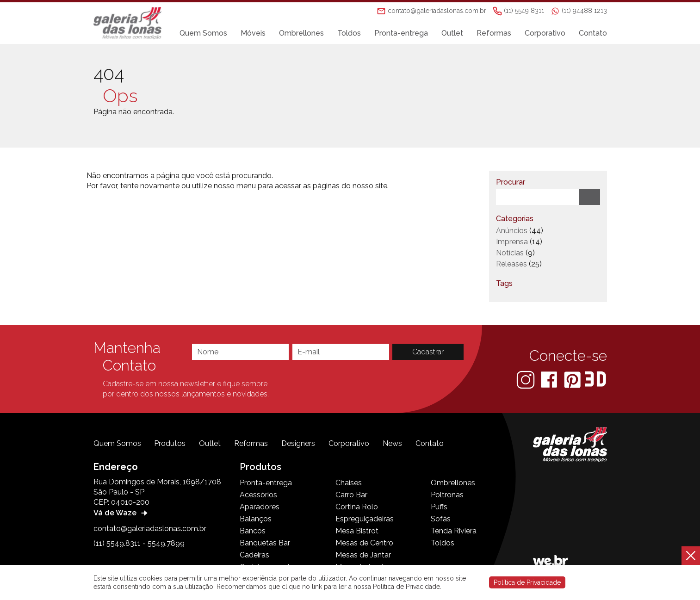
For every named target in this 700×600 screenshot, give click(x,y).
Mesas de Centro (364, 543)
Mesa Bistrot (357, 531)
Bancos (253, 531)
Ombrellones (301, 33)
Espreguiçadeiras (365, 519)
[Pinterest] (573, 379)
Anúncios (512, 231)
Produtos (170, 443)
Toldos (349, 33)
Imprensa (512, 242)
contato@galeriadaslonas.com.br (150, 529)
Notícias (510, 253)
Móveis (253, 33)
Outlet (452, 33)
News (392, 443)
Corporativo (545, 33)
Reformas (494, 33)
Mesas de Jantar (363, 555)
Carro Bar (351, 495)
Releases (511, 264)
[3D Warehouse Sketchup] (596, 379)
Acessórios (258, 495)
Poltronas (447, 495)
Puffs (439, 507)
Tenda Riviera (454, 531)
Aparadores (260, 507)
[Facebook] (550, 379)
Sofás (441, 519)
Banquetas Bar (265, 543)
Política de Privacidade (527, 582)
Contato (593, 33)
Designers (298, 443)
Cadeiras (254, 555)
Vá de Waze (122, 513)
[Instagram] (527, 379)
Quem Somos (203, 33)
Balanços (256, 519)
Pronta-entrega (401, 33)
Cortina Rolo (357, 507)
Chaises (349, 483)
